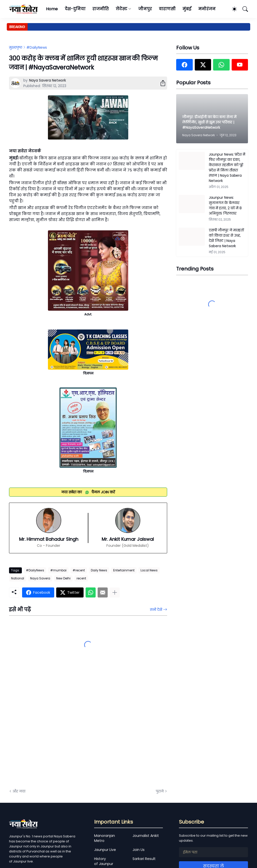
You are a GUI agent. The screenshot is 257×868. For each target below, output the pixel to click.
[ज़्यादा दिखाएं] (115, 592)
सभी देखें (156, 610)
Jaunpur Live (105, 850)
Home (52, 9)
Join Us (139, 850)
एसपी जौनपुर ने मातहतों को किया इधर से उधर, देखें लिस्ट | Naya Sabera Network (227, 238)
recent (81, 578)
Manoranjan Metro (105, 838)
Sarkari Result (144, 859)
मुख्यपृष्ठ (16, 47)
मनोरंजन (207, 9)
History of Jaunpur (104, 861)
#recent (79, 570)
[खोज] (243, 9)
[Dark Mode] (232, 9)
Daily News (99, 570)
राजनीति (101, 9)
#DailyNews (37, 47)
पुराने (160, 791)
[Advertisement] (59, 728)
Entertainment (124, 570)
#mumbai (58, 570)
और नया (19, 791)
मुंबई (187, 9)
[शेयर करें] (161, 83)
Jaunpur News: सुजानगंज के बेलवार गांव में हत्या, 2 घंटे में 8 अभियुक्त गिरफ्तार (225, 205)
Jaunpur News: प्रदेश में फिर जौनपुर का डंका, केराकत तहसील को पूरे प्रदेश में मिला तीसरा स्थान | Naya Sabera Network (227, 168)
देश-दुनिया (75, 9)
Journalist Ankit (146, 836)
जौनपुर (145, 9)
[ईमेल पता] (213, 852)
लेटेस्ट (121, 9)
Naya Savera (40, 578)
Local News (149, 570)
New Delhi (63, 578)
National (18, 578)
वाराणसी (167, 9)
